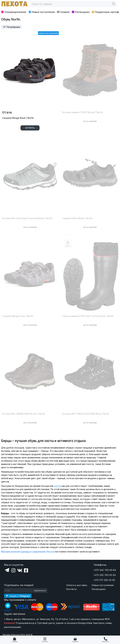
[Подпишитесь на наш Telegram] (18, 596)
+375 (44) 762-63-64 (105, 570)
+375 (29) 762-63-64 (105, 575)
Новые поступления (42, 12)
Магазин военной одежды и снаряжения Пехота (28, 552)
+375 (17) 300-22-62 (104, 580)
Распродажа (81, 12)
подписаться (40, 590)
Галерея (63, 12)
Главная (15, 642)
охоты (57, 486)
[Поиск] (114, 4)
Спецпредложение (14, 12)
